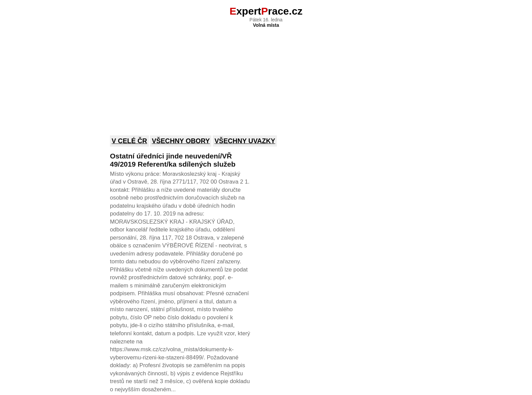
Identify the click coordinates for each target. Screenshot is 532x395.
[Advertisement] (266, 77)
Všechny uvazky (245, 141)
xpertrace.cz (266, 11)
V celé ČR (129, 141)
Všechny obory (181, 141)
